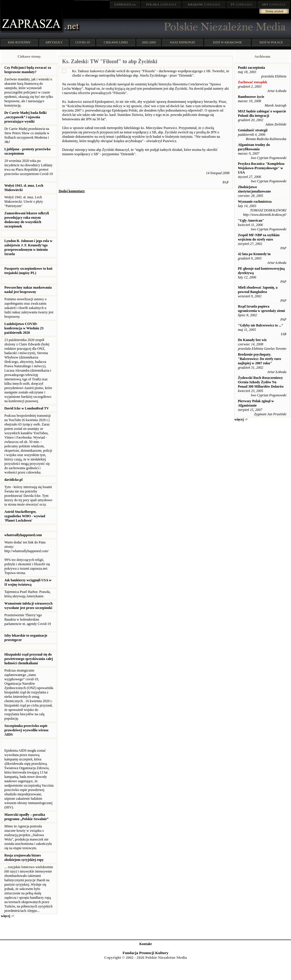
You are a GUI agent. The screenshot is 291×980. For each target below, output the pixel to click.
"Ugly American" (251, 220)
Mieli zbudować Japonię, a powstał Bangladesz (258, 290)
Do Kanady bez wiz (252, 340)
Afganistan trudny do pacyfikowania (254, 147)
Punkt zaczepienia (251, 68)
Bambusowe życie (251, 97)
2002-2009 (149, 42)
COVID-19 (83, 42)
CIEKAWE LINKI (116, 42)
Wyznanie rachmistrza (255, 202)
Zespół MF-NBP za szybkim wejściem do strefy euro (259, 237)
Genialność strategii (253, 130)
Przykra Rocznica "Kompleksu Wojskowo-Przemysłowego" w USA (261, 168)
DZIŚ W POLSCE (271, 42)
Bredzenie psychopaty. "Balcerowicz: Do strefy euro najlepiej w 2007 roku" (259, 359)
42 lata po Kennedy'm (254, 254)
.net (125, 4)
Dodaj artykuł (275, 11)
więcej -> (8, 916)
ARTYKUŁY (54, 42)
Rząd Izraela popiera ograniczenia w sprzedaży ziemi (261, 309)
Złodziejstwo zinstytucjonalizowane (254, 189)
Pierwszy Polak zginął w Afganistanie (256, 403)
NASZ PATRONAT (183, 42)
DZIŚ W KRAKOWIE (228, 42)
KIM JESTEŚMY (19, 42)
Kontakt (146, 944)
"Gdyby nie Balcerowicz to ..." (260, 325)
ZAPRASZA (161, 4)
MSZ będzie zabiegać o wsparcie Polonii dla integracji (262, 113)
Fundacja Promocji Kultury (145, 953)
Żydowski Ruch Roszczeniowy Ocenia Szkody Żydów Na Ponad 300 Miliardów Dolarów (261, 382)
